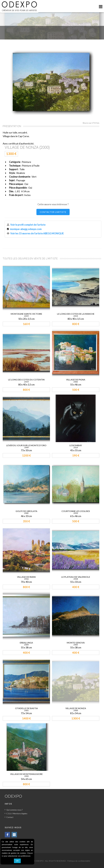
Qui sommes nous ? (15, 810)
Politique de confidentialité (79, 861)
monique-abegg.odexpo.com (26, 229)
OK (17, 861)
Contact (10, 817)
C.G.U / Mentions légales (17, 813)
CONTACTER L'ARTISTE (53, 212)
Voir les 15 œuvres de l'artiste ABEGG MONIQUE (37, 233)
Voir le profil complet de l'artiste (28, 225)
